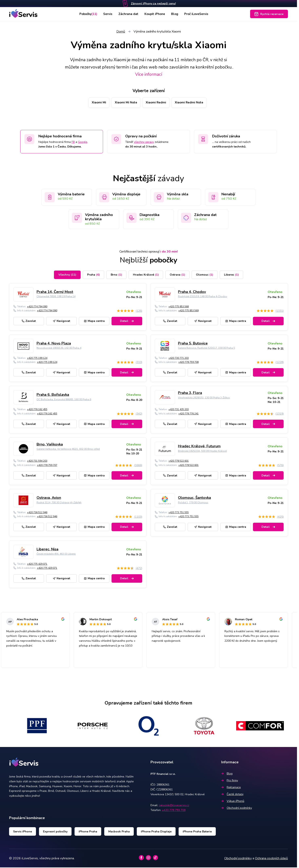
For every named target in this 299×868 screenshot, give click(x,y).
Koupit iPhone (155, 14)
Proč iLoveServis (198, 14)
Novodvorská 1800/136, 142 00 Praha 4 (59, 349)
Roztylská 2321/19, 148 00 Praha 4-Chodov (203, 297)
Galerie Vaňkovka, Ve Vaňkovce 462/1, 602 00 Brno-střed (68, 450)
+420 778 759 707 (47, 466)
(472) (139, 569)
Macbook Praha (119, 832)
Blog (176, 14)
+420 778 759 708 (188, 363)
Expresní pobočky (55, 832)
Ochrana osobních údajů (271, 859)
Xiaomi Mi (94, 103)
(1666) (138, 466)
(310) (139, 363)
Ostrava (177, 275)
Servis (107, 14)
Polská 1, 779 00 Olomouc (193, 503)
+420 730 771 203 (179, 358)
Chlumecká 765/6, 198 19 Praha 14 (56, 297)
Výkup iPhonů (233, 801)
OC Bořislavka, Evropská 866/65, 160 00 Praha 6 (64, 400)
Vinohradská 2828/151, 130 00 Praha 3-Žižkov (204, 398)
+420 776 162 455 (37, 410)
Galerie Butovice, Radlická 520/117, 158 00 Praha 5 (206, 349)
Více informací (149, 74)
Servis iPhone (23, 832)
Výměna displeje (126, 195)
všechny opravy (144, 142)
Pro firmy (230, 781)
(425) (280, 517)
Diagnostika (149, 215)
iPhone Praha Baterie (197, 832)
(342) (139, 414)
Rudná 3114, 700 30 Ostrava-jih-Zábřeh (59, 503)
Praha (93, 275)
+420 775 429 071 (37, 565)
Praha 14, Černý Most (55, 292)
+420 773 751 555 (179, 513)
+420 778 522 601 (179, 461)
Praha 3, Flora (190, 393)
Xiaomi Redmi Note (193, 103)
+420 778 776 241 (188, 414)
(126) (139, 311)
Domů (121, 32)
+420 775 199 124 (37, 358)
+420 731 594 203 (37, 461)
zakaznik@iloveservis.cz (174, 806)
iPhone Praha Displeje (156, 832)
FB (73, 142)
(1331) (280, 311)
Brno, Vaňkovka (50, 445)
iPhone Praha (88, 832)
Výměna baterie (71, 195)
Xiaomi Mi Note (124, 103)
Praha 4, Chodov (192, 292)
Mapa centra (94, 322)
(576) (280, 466)
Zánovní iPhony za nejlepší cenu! (153, 4)
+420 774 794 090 (37, 307)
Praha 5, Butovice (193, 344)
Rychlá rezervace (269, 14)
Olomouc (205, 275)
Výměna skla (178, 195)
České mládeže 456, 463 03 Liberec (56, 554)
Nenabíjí (228, 195)
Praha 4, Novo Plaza (54, 344)
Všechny (67, 275)
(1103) (138, 517)
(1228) (280, 363)
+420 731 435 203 (179, 410)
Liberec (231, 275)
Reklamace (231, 788)
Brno (116, 275)
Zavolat (29, 322)
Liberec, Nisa (47, 550)
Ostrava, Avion (49, 498)
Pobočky (86, 14)
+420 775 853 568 (179, 307)
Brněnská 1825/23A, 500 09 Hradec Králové (202, 452)
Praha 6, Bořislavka (53, 395)
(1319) (280, 414)
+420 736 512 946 (37, 513)
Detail (127, 322)
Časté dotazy (232, 795)
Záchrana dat (128, 14)
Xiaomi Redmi (157, 103)
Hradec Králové (146, 275)
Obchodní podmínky (237, 808)
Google (83, 142)
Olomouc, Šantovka (194, 498)
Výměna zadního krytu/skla (99, 217)
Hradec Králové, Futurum (199, 447)
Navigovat (61, 322)
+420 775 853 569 (188, 311)
